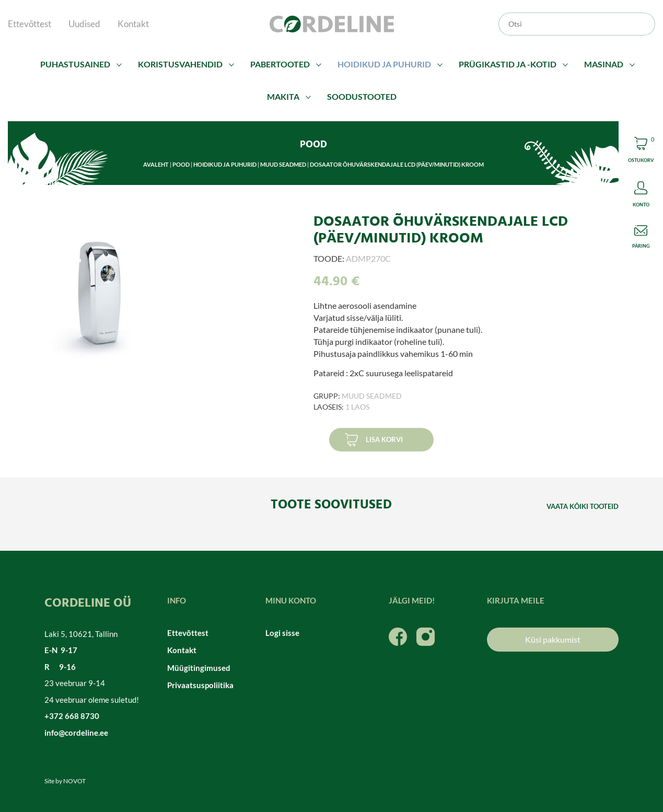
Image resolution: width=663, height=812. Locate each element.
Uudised (84, 24)
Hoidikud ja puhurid (384, 64)
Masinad (604, 64)
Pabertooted (280, 64)
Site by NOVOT (65, 781)
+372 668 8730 (72, 716)
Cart (641, 151)
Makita (283, 96)
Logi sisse (282, 633)
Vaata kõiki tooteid (583, 506)
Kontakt (133, 24)
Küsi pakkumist (553, 639)
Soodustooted (362, 96)
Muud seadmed (283, 164)
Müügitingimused (199, 668)
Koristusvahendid (180, 64)
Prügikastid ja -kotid (508, 64)
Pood (181, 164)
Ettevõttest (30, 24)
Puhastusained (75, 64)
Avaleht (156, 164)
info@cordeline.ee (76, 733)
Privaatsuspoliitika (200, 685)
